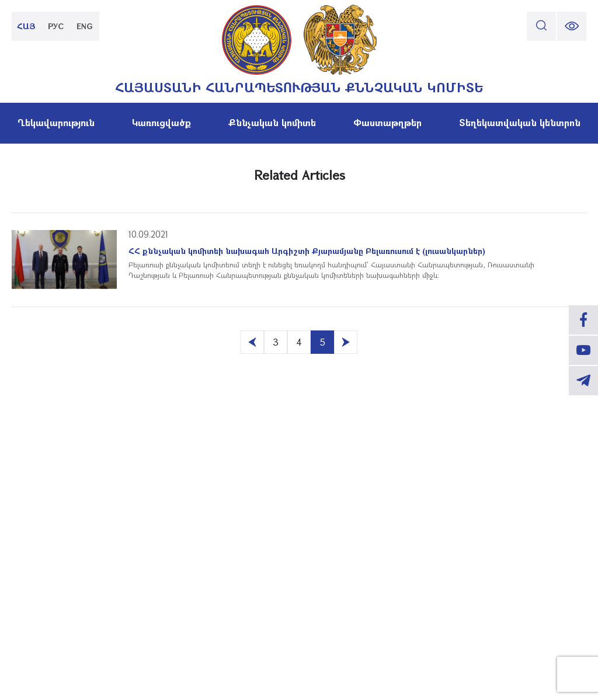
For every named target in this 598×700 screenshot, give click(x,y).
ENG (85, 26)
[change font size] (572, 26)
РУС (56, 26)
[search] (541, 26)
